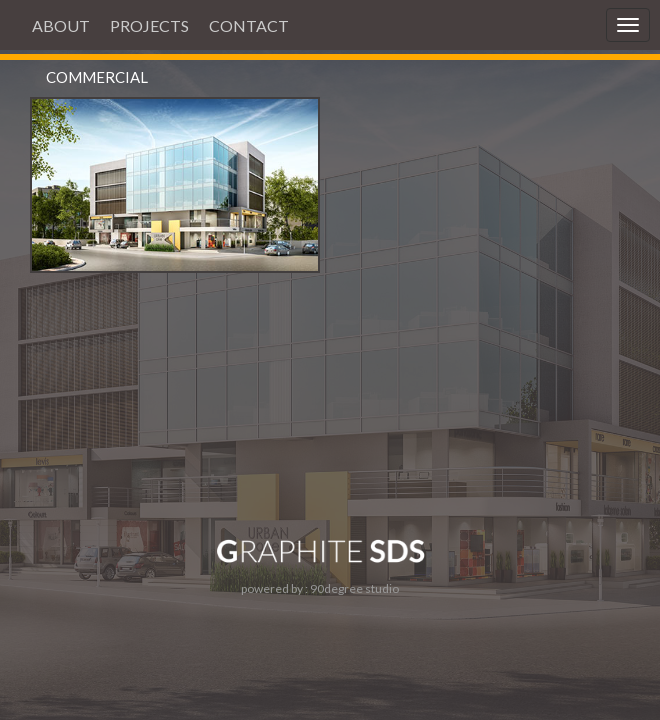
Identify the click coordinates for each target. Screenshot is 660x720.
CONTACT (249, 25)
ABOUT (61, 25)
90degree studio (354, 588)
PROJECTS (149, 25)
